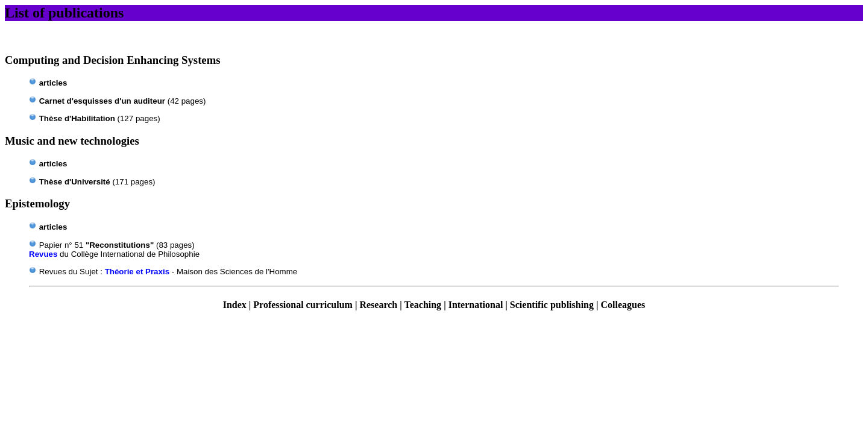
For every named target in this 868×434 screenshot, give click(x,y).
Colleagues (623, 305)
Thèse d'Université (75, 182)
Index (235, 305)
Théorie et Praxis (137, 272)
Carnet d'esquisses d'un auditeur (102, 101)
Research (378, 305)
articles (53, 83)
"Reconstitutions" (120, 245)
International (476, 305)
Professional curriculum (303, 305)
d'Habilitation (77, 118)
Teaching (423, 305)
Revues (43, 254)
